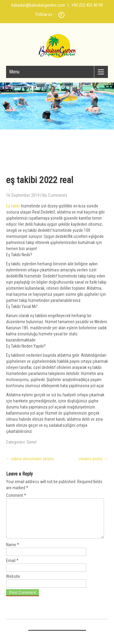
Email (12, 568)
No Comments (55, 195)
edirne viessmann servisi (30, 459)
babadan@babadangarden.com (38, 5)
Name (13, 552)
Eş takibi (13, 206)
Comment (16, 495)
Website (13, 584)
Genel (32, 442)
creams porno (93, 459)
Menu (14, 72)
